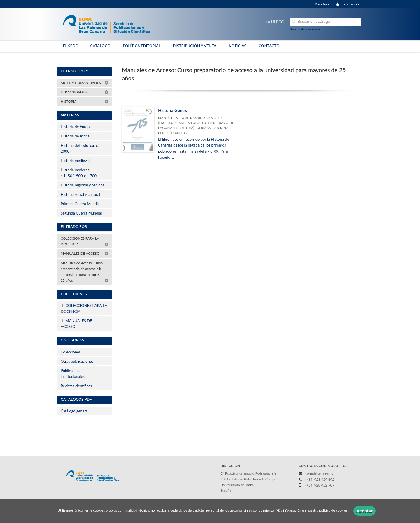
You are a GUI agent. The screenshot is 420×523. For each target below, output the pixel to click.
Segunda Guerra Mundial (81, 213)
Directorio (322, 4)
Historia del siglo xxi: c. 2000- (80, 148)
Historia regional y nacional (83, 185)
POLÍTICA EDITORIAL (142, 46)
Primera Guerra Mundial (81, 204)
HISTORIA (85, 101)
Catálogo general (75, 411)
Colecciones (71, 352)
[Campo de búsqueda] (325, 22)
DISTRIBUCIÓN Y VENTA (195, 46)
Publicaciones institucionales (73, 374)
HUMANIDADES (85, 92)
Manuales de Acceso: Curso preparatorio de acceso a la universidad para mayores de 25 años (85, 272)
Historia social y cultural (80, 194)
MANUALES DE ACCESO (85, 253)
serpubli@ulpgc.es (319, 474)
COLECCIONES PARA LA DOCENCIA (85, 241)
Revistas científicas (76, 386)
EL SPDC (70, 46)
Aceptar (365, 511)
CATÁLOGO (100, 46)
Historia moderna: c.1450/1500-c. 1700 (79, 173)
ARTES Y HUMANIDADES (85, 83)
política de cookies (333, 511)
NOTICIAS (238, 46)
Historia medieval (75, 161)
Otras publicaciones (77, 361)
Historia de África (75, 136)
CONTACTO (269, 46)
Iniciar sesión (348, 4)
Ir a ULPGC (274, 22)
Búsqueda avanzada (305, 29)
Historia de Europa (76, 127)
